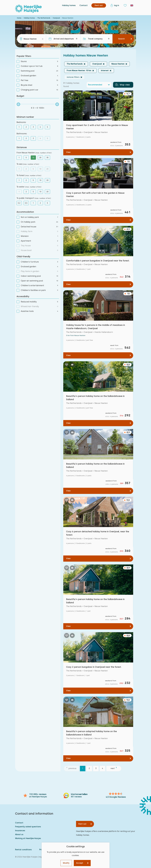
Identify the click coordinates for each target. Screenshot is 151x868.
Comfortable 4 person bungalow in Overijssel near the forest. (98, 261)
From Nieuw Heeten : (34, 153)
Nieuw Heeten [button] (118, 64)
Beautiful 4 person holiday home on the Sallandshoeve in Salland (95, 398)
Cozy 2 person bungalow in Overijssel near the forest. (94, 667)
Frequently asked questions (28, 827)
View (68, 152)
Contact (84, 5)
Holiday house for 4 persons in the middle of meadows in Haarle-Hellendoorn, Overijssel (96, 327)
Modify (66, 863)
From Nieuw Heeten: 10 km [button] (79, 70)
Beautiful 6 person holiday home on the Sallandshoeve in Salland (95, 465)
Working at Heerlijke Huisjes (28, 838)
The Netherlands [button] (75, 64)
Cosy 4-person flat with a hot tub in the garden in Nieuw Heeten (95, 195)
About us (19, 834)
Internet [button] (105, 70)
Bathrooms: (22, 134)
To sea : (28, 164)
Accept (80, 863)
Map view (122, 85)
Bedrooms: (21, 122)
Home (19, 18)
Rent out (82, 824)
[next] (114, 769)
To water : (29, 187)
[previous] (71, 769)
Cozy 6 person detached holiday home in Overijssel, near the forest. (98, 533)
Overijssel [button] (97, 64)
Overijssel (56, 18)
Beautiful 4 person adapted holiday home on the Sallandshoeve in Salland (91, 733)
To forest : (29, 175)
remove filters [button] (73, 77)
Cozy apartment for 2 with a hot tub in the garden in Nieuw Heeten (97, 127)
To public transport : (34, 198)
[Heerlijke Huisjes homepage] (28, 9)
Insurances (20, 831)
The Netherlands (44, 18)
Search (121, 39)
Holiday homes (69, 5)
